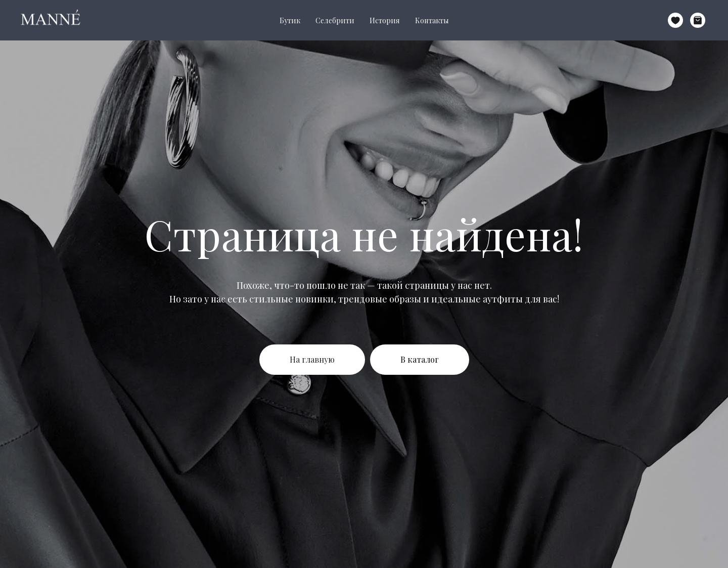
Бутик (290, 20)
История (385, 20)
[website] (675, 20)
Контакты (432, 20)
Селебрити (335, 20)
